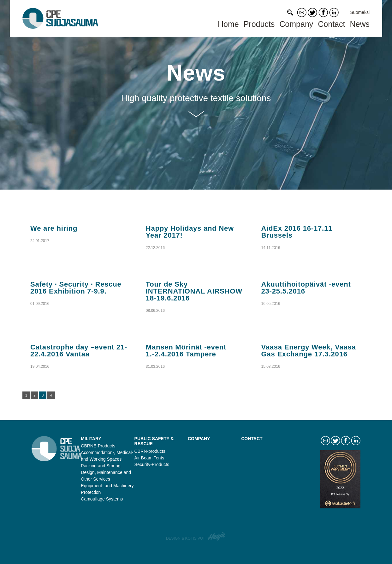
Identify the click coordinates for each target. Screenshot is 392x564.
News (360, 24)
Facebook (323, 12)
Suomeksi (360, 12)
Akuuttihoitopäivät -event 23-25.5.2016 (306, 288)
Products (259, 24)
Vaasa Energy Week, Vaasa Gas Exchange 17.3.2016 (309, 351)
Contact (302, 12)
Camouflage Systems (102, 499)
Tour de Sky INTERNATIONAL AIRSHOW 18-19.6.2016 (194, 291)
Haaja (217, 536)
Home (228, 24)
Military (91, 439)
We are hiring (54, 228)
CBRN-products (150, 451)
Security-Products (152, 464)
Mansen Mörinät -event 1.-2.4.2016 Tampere (186, 351)
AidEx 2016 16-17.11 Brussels (297, 232)
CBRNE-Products (98, 446)
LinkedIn (334, 12)
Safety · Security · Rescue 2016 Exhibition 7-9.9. (76, 288)
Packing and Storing (101, 466)
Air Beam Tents (149, 458)
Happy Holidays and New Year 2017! (190, 232)
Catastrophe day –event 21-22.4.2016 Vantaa (79, 351)
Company (296, 24)
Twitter (312, 12)
